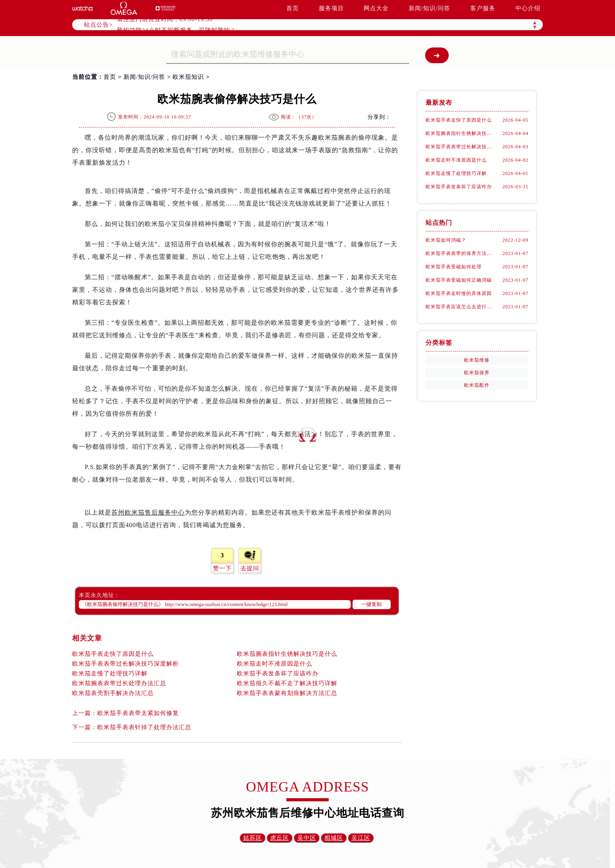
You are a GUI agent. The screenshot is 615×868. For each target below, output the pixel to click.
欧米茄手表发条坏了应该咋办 (278, 673)
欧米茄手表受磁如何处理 (454, 267)
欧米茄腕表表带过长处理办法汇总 (119, 683)
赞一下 (222, 568)
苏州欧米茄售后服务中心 (148, 512)
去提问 (250, 568)
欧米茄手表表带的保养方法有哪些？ (460, 253)
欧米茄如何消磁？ (446, 240)
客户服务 (483, 8)
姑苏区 (253, 838)
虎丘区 (280, 838)
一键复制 (371, 604)
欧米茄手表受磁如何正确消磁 (459, 280)
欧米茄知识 (188, 77)
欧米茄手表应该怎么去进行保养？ (460, 307)
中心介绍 (528, 8)
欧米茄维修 (477, 360)
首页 (293, 8)
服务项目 (331, 8)
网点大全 (376, 8)
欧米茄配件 (477, 385)
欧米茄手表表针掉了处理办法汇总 (144, 727)
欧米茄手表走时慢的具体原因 (459, 293)
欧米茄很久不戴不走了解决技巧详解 (287, 683)
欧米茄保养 (477, 373)
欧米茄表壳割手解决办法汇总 (113, 693)
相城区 (334, 838)
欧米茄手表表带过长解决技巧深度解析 (126, 664)
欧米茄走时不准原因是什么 (275, 664)
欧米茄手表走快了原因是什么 (113, 654)
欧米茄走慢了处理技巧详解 (110, 673)
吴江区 (361, 838)
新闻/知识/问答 (429, 8)
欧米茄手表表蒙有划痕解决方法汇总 (287, 693)
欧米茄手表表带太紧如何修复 (138, 713)
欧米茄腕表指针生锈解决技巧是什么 (287, 654)
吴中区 (307, 838)
